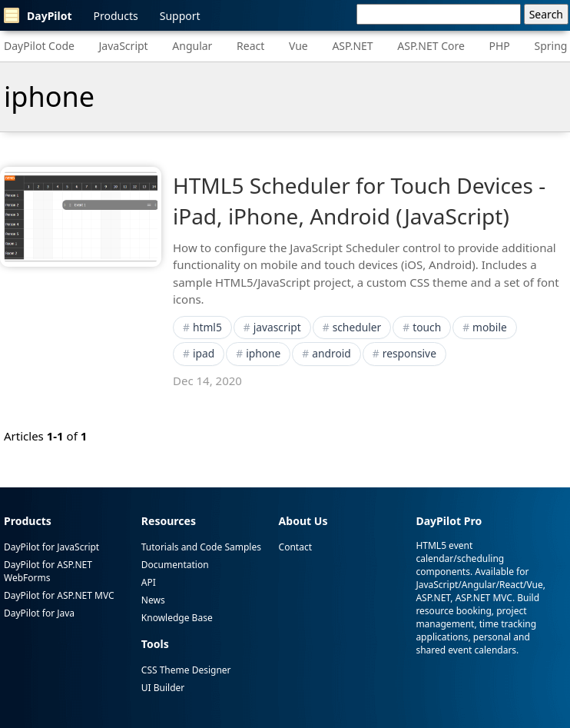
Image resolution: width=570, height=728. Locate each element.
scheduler (357, 327)
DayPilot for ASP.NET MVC (59, 595)
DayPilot (38, 15)
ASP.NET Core (431, 46)
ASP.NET (352, 46)
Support (180, 16)
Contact (295, 547)
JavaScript (124, 46)
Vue (298, 46)
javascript (277, 327)
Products (116, 16)
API (149, 582)
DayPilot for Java (39, 613)
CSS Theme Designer (186, 670)
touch (427, 327)
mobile (490, 327)
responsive (409, 353)
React (250, 46)
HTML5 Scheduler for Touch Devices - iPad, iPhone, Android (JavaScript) (359, 200)
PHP (500, 46)
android (331, 353)
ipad (204, 353)
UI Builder (163, 688)
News (153, 600)
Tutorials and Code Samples (201, 547)
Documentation (175, 565)
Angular (192, 46)
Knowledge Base (177, 618)
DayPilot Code (39, 46)
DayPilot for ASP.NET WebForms (48, 571)
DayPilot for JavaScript (51, 547)
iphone (263, 353)
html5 (207, 327)
